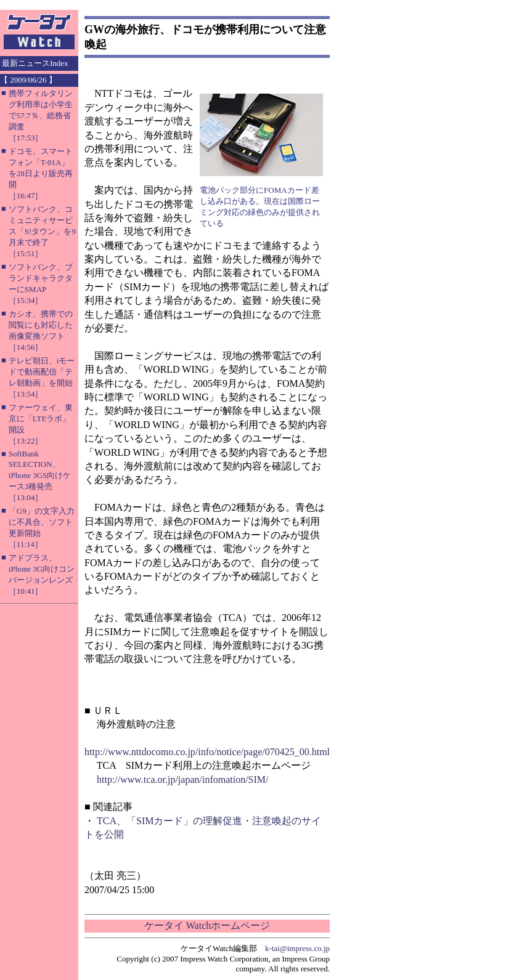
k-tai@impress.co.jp (297, 948)
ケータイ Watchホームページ (207, 925)
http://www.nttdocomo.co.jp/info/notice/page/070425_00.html (207, 752)
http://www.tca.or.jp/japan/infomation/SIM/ (182, 780)
